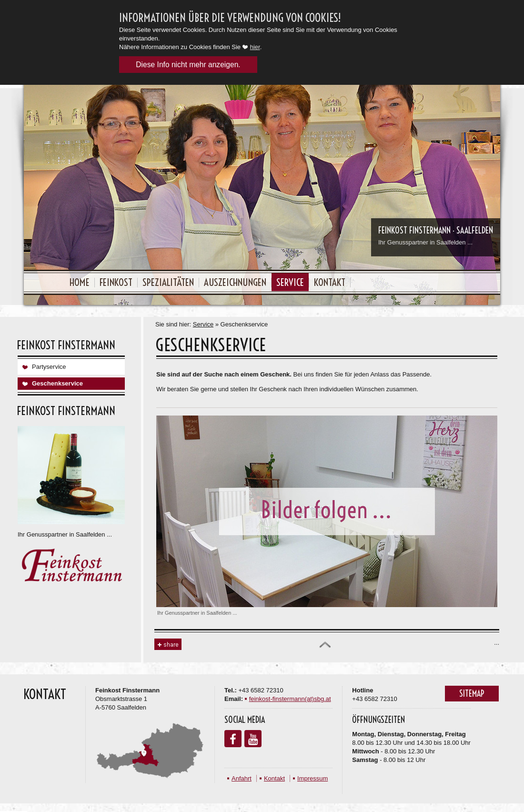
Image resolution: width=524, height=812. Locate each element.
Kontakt (330, 282)
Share (168, 645)
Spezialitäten (168, 282)
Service (290, 282)
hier (255, 47)
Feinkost (116, 282)
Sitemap (472, 694)
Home (80, 282)
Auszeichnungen (235, 282)
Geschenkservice (57, 383)
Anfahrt (242, 778)
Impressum (312, 778)
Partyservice (49, 367)
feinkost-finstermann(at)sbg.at (290, 699)
